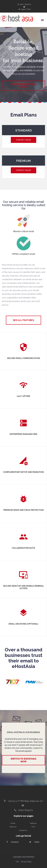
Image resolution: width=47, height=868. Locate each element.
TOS (17, 862)
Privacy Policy (26, 862)
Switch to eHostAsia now (24, 760)
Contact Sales (24, 140)
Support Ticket (25, 9)
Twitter (34, 842)
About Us (13, 827)
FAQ (33, 827)
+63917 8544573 (24, 4)
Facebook (13, 842)
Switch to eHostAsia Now (24, 86)
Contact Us (23, 830)
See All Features (23, 320)
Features (33, 823)
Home (13, 823)
